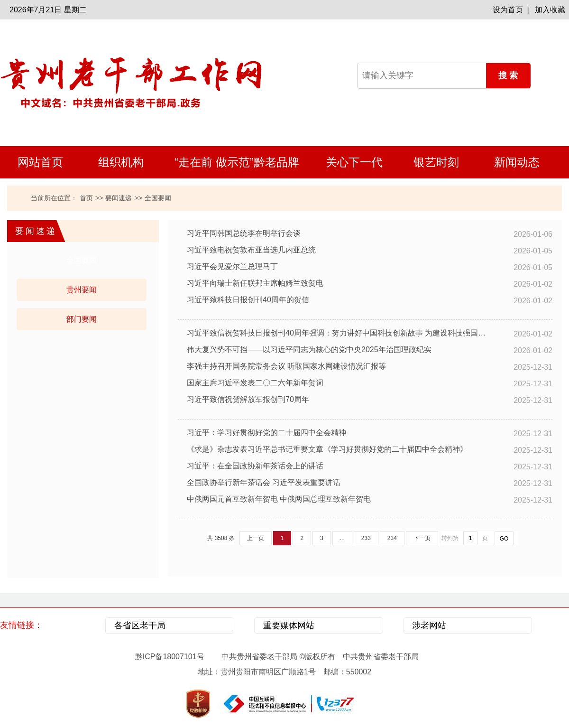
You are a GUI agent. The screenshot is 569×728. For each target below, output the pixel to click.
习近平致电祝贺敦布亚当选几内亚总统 (251, 250)
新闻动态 (517, 162)
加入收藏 (550, 10)
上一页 (256, 538)
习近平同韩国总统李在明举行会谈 (244, 233)
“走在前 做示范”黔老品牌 (237, 162)
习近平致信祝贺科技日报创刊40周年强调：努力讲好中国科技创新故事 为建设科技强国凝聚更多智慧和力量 (337, 333)
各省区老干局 (140, 625)
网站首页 (40, 162)
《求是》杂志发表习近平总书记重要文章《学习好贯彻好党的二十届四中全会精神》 (327, 449)
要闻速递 (119, 198)
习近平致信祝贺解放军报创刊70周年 (248, 399)
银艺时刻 (436, 162)
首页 (86, 198)
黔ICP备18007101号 (170, 657)
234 (392, 538)
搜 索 (508, 75)
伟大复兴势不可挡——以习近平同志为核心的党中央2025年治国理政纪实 (309, 350)
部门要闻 (82, 319)
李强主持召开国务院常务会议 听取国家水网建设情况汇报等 (286, 366)
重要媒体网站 (289, 625)
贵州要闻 (82, 290)
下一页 (422, 538)
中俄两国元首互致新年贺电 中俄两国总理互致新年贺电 (279, 499)
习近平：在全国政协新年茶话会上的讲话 (255, 466)
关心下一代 (354, 162)
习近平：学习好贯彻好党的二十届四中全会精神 (266, 433)
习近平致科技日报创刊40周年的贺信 (248, 300)
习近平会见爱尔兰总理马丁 (232, 266)
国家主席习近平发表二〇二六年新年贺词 (255, 383)
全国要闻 (82, 260)
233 (366, 538)
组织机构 (121, 162)
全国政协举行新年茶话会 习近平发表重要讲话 (264, 482)
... (342, 538)
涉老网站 (429, 625)
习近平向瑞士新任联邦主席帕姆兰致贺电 (255, 283)
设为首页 (508, 10)
